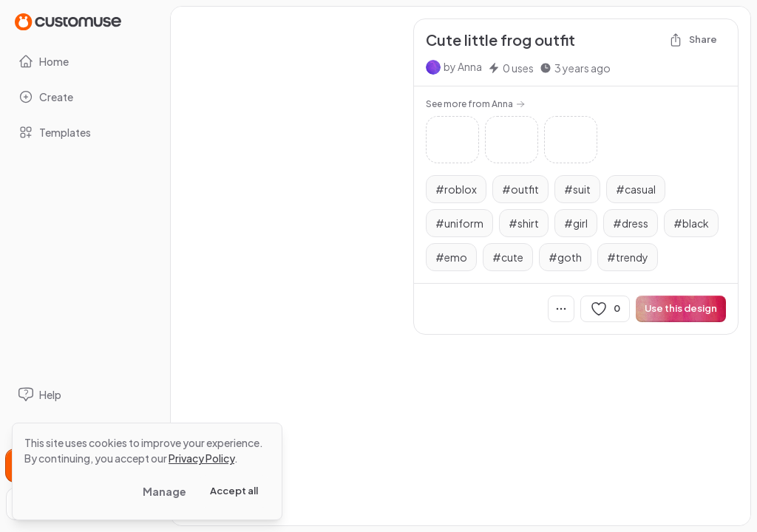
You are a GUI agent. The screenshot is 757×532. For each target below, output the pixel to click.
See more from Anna (475, 104)
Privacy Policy (201, 458)
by (463, 66)
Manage (164, 491)
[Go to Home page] (68, 21)
